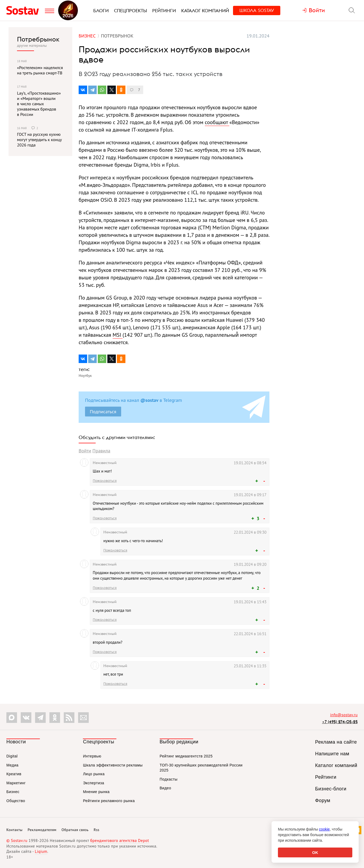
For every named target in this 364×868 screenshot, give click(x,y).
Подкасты (169, 779)
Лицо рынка (94, 774)
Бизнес (13, 792)
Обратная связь (75, 830)
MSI (118, 335)
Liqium (41, 851)
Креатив (14, 774)
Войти (85, 451)
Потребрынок (38, 39)
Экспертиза (94, 783)
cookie (324, 829)
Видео (165, 788)
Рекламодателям (42, 830)
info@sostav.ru (344, 715)
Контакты (14, 830)
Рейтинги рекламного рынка (109, 801)
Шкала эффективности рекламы (113, 765)
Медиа (12, 765)
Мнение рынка (96, 792)
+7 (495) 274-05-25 (340, 722)
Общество (16, 801)
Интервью (92, 756)
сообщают (217, 122)
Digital (12, 756)
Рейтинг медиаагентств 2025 (186, 756)
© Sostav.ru (17, 840)
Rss (97, 830)
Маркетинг (16, 783)
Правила (101, 451)
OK (315, 852)
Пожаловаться (105, 481)
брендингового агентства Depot (119, 840)
